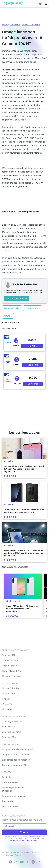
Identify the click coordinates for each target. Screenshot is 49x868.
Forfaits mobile (12, 308)
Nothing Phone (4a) (12, 676)
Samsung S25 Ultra (12, 732)
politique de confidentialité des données (24, 840)
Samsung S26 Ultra (12, 721)
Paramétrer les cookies (13, 796)
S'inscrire (25, 832)
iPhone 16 (7, 709)
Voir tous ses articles (16, 299)
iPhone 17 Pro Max (11, 688)
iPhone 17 (7, 699)
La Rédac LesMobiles (11, 70)
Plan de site (8, 801)
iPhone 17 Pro (9, 694)
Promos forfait (33, 308)
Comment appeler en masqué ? (17, 749)
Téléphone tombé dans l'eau (16, 754)
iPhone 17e (7, 704)
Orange (8, 316)
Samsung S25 (9, 737)
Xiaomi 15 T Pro (10, 660)
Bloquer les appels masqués (16, 760)
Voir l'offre (32, 346)
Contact (6, 777)
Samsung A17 (9, 655)
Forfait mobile (15, 25)
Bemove (18, 855)
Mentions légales (10, 782)
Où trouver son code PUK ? (16, 765)
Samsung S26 (9, 727)
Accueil (5, 25)
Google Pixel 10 (10, 666)
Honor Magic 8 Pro (11, 671)
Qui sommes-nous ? (12, 807)
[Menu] (46, 4)
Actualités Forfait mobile (31, 25)
